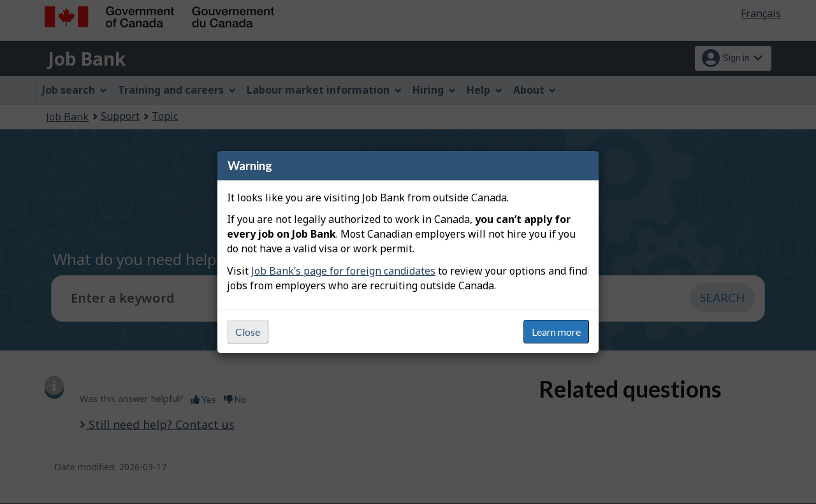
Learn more (556, 332)
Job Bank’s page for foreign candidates (343, 271)
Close (248, 332)
